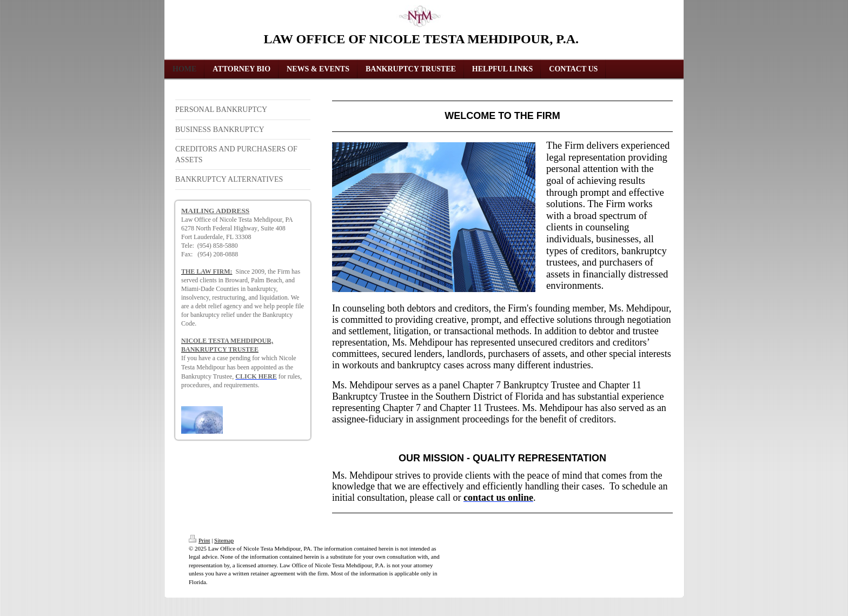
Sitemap (224, 540)
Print (199, 540)
